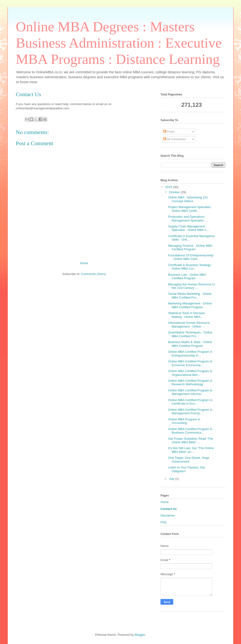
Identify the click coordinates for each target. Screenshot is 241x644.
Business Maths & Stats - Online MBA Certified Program (190, 344)
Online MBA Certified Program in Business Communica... (190, 431)
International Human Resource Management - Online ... (189, 325)
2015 (169, 187)
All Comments (175, 139)
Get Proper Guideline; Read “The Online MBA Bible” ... (191, 441)
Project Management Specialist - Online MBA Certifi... (190, 209)
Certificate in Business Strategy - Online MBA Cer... (190, 267)
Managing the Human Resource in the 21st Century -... (191, 286)
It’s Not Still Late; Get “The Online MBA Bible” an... (191, 450)
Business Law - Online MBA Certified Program (187, 277)
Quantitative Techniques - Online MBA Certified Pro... (190, 334)
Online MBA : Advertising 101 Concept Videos (188, 199)
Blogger (140, 635)
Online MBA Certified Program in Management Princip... (190, 412)
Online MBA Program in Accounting (184, 421)
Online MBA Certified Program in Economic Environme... (190, 363)
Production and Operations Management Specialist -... (188, 219)
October (175, 192)
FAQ (164, 522)
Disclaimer (168, 515)
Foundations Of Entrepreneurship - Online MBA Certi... (191, 257)
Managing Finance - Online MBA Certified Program (190, 248)
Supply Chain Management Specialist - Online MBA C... (189, 228)
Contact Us (169, 509)
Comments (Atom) (93, 274)
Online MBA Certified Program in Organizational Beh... (190, 373)
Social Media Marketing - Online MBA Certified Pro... (190, 296)
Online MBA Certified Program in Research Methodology (190, 383)
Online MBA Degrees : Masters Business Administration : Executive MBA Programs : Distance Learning (119, 43)
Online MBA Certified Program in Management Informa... (190, 392)
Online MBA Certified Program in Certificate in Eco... (190, 402)
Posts (169, 132)
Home (84, 263)
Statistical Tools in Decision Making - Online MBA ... (187, 315)
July (172, 479)
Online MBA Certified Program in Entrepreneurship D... (190, 354)
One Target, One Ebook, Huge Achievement (189, 460)
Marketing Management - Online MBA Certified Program (190, 305)
